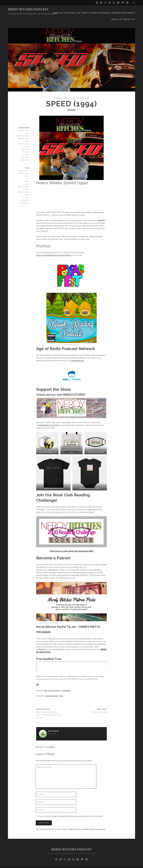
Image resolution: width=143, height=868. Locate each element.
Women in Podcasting (25, 147)
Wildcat (26, 188)
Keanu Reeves (24, 178)
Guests (88, 9)
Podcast (26, 140)
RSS (61, 687)
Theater (26, 143)
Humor (27, 129)
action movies (24, 162)
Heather (52, 725)
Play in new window (52, 681)
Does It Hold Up (23, 124)
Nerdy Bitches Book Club (70, 9)
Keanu (27, 175)
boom (27, 167)
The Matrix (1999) (99, 703)
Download (66, 681)
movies (26, 180)
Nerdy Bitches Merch (124, 9)
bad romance (24, 164)
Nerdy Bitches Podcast (28, 9)
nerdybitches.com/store (48, 416)
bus (28, 170)
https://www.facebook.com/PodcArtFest (54, 246)
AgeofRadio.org (77, 351)
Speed (27, 186)
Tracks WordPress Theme (62, 865)
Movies (27, 135)
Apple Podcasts (52, 687)
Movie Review (24, 132)
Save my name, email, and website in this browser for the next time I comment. (71, 807)
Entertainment (24, 127)
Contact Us (130, 12)
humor (27, 172)
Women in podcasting (25, 192)
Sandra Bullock (24, 183)
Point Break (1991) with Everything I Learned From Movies (49, 706)
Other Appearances (103, 9)
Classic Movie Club (79, 89)
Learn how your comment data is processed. (87, 820)
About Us (117, 12)
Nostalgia (26, 137)
